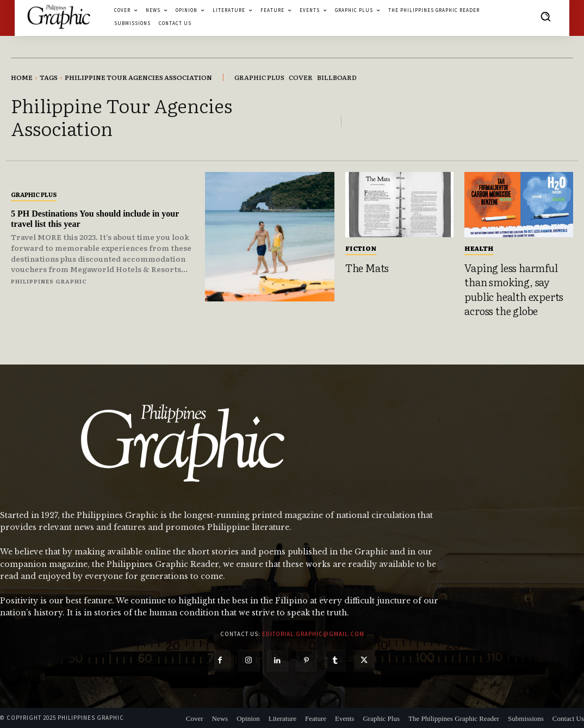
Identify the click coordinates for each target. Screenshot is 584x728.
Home (22, 77)
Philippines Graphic (49, 281)
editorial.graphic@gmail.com (313, 634)
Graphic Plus (34, 194)
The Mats (367, 268)
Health (479, 248)
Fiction (361, 248)
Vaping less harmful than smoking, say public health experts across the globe (514, 289)
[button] (545, 16)
